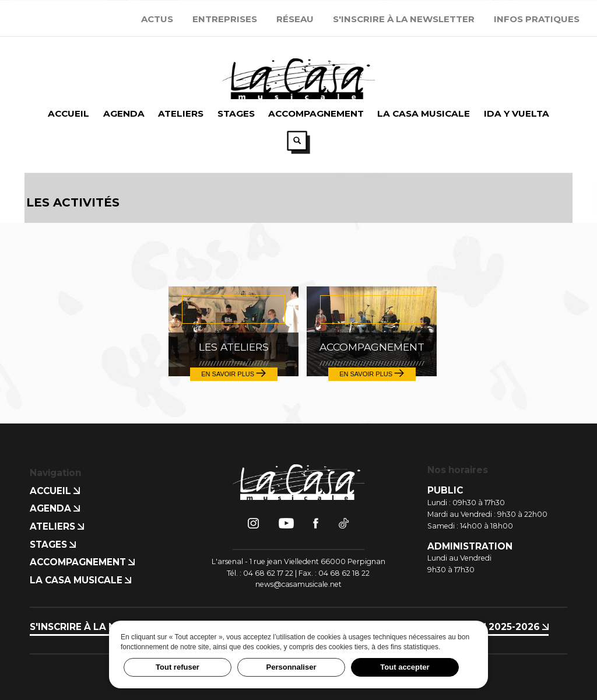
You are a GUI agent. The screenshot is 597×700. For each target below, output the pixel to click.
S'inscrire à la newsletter (404, 19)
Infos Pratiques (537, 19)
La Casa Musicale (80, 580)
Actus (157, 19)
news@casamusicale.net (298, 584)
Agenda (55, 508)
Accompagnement (82, 562)
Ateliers (57, 526)
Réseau (295, 19)
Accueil (55, 490)
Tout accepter (405, 667)
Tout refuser (178, 667)
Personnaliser (292, 667)
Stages (53, 544)
